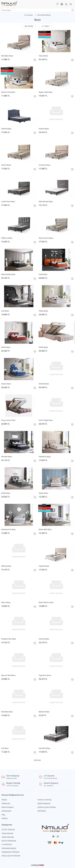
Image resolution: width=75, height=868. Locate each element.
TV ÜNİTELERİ (7, 844)
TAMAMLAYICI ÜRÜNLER (11, 852)
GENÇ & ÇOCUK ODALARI (11, 856)
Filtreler (29, 26)
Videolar (5, 818)
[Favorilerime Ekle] (35, 60)
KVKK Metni (42, 811)
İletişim (4, 800)
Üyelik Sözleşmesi (44, 803)
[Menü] (71, 4)
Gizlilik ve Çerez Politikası (47, 807)
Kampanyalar (6, 811)
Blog (3, 815)
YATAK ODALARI (7, 833)
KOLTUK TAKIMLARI (9, 841)
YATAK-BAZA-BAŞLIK (9, 848)
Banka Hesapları (8, 807)
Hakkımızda (6, 803)
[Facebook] (54, 836)
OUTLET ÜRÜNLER (8, 830)
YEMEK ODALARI (8, 837)
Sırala (45, 26)
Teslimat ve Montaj (44, 800)
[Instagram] (58, 836)
